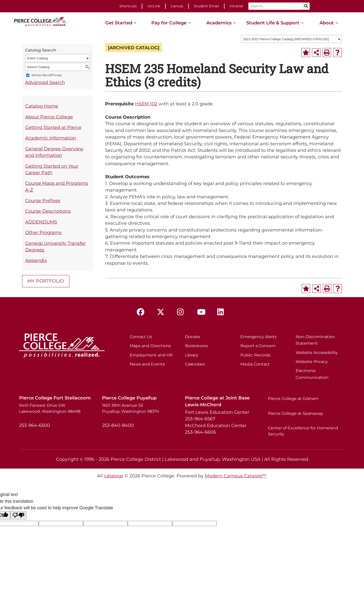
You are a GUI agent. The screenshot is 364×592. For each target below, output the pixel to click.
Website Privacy (312, 362)
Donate (193, 337)
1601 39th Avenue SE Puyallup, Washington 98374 (131, 408)
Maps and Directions (150, 346)
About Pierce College (49, 117)
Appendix (36, 260)
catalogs (114, 476)
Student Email (206, 6)
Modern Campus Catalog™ (236, 476)
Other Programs (43, 232)
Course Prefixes (43, 200)
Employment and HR (151, 355)
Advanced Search (45, 82)
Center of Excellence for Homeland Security (303, 431)
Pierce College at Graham (293, 399)
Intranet (236, 6)
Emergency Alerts (258, 337)
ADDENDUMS (41, 222)
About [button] (327, 23)
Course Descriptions (48, 211)
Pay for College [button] (169, 23)
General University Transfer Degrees (55, 246)
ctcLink (154, 6)
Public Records (255, 355)
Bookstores (196, 346)
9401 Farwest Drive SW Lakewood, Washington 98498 (50, 408)
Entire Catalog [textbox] (37, 58)
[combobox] (291, 39)
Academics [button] (219, 23)
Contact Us (141, 337)
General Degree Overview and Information (54, 152)
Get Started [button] (119, 23)
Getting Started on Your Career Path (52, 169)
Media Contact (255, 364)
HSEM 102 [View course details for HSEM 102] (146, 104)
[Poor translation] (18, 515)
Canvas (177, 6)
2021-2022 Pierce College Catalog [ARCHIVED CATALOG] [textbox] (286, 39)
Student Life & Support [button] (273, 23)
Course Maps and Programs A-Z (57, 186)
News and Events (147, 364)
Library (192, 355)
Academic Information (51, 138)
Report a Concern (258, 346)
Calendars (195, 364)
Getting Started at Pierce (53, 127)
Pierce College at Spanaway (296, 413)
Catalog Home (42, 106)
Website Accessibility (317, 353)
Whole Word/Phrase (47, 75)
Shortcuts (128, 6)
